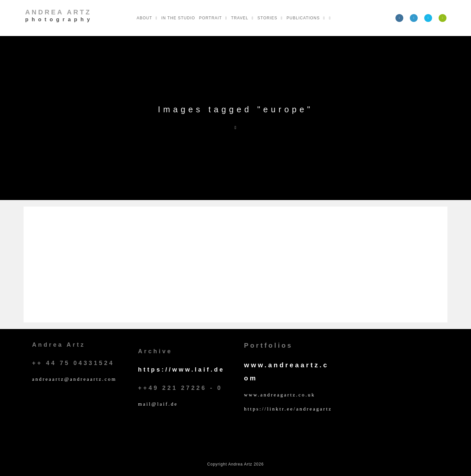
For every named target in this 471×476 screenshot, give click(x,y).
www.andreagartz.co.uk (279, 395)
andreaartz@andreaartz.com (74, 379)
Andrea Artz (59, 15)
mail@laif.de (158, 404)
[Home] (235, 128)
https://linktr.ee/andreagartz (288, 409)
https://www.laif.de (181, 370)
